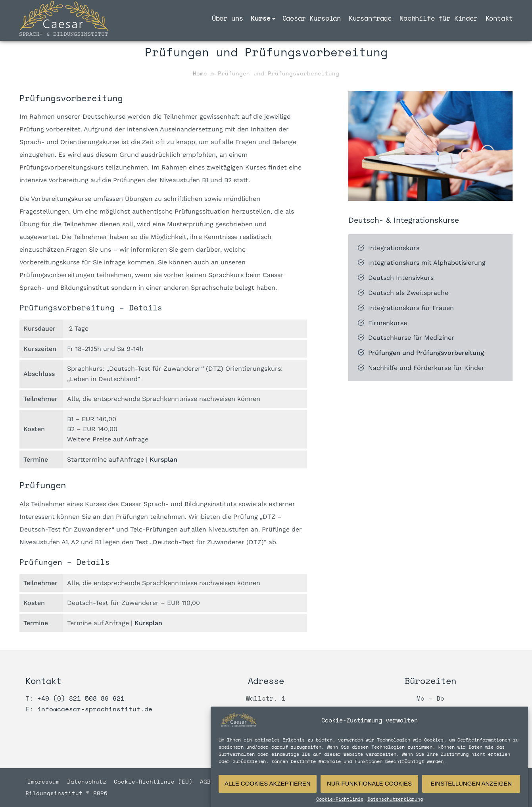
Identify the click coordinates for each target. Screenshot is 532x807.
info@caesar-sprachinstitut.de (95, 709)
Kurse (260, 18)
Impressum (45, 781)
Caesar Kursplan (312, 18)
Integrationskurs (394, 248)
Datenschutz (88, 781)
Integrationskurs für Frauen (411, 308)
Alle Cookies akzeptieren (268, 793)
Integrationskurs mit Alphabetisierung (427, 263)
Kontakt (499, 18)
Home (200, 73)
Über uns (228, 18)
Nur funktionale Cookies (369, 793)
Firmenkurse (388, 323)
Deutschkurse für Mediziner (411, 338)
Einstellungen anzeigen (471, 793)
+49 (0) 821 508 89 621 (81, 698)
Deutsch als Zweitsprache (408, 293)
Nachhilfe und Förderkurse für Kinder (426, 368)
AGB (205, 781)
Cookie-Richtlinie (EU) (155, 781)
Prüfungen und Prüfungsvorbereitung (426, 353)
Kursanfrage (370, 18)
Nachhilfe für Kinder (439, 18)
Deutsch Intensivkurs (401, 278)
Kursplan (163, 459)
